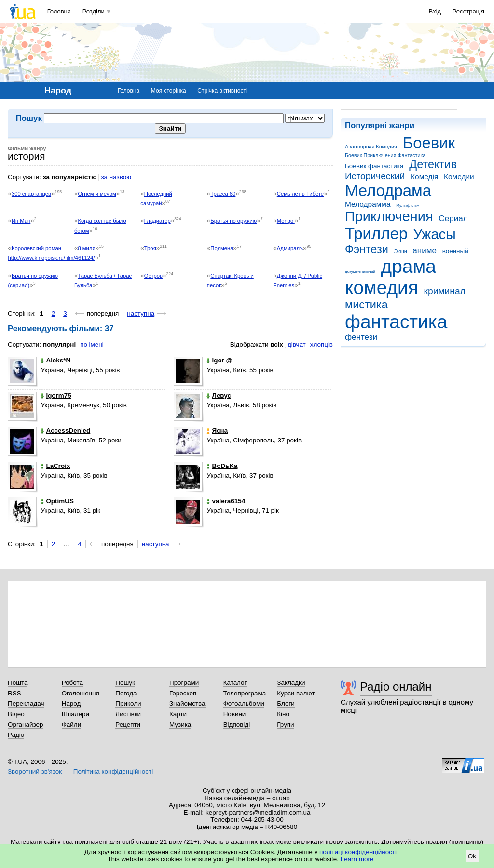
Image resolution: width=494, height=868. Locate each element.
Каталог (235, 683)
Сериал (453, 219)
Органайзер (25, 725)
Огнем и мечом (97, 194)
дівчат (297, 344)
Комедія (424, 177)
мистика (366, 305)
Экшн (401, 251)
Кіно (283, 714)
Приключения (389, 216)
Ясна (217, 431)
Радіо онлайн (396, 687)
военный (455, 251)
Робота (72, 683)
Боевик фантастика (374, 166)
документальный (360, 272)
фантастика (396, 322)
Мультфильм (408, 206)
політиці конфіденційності (358, 852)
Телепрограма (245, 693)
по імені (92, 344)
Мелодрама (388, 191)
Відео (16, 714)
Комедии (459, 177)
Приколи (128, 703)
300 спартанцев (31, 194)
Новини (235, 714)
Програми (184, 683)
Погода (126, 693)
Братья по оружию (233, 221)
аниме (425, 250)
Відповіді (237, 725)
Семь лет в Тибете (300, 194)
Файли (72, 725)
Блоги (286, 703)
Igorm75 (56, 395)
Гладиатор (158, 221)
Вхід (435, 11)
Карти (178, 714)
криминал (445, 291)
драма (409, 266)
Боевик (429, 143)
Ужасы (435, 234)
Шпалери (75, 714)
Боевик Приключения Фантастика (385, 155)
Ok (472, 856)
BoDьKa (222, 466)
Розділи (94, 11)
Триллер (376, 234)
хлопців (322, 344)
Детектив (433, 164)
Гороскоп (183, 693)
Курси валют (296, 693)
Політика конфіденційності (113, 771)
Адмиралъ (290, 248)
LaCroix (55, 466)
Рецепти (128, 725)
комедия (382, 287)
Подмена (222, 248)
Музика (180, 725)
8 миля (86, 248)
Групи (285, 725)
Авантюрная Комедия (371, 147)
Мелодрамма (368, 204)
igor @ (219, 360)
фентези (361, 337)
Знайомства (187, 703)
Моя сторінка (169, 91)
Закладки (291, 683)
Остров (153, 276)
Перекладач (26, 703)
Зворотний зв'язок (35, 771)
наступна (141, 314)
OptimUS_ (59, 501)
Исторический (375, 176)
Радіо (16, 735)
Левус (219, 395)
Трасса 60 (223, 194)
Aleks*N (55, 360)
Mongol (286, 221)
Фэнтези (367, 249)
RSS (14, 693)
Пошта (18, 683)
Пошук (125, 683)
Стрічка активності (222, 91)
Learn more (357, 859)
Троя (150, 248)
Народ (71, 703)
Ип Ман (21, 221)
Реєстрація (468, 11)
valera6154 (226, 501)
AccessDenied (65, 431)
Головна (59, 11)
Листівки (128, 714)
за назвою (116, 177)
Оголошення (81, 693)
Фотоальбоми (244, 703)
